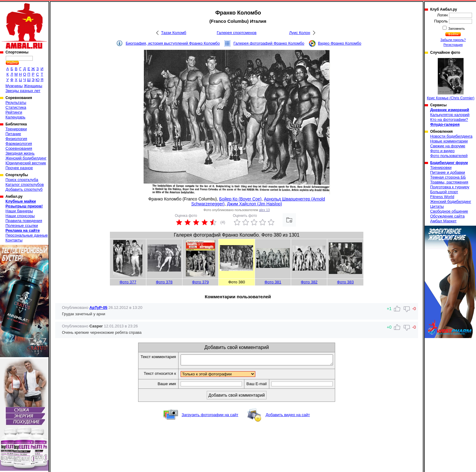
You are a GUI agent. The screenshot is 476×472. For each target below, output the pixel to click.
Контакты (14, 240)
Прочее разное (19, 168)
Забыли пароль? (453, 40)
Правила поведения (24, 221)
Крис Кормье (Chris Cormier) (451, 79)
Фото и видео (442, 151)
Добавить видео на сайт (288, 417)
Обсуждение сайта (447, 216)
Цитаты (437, 206)
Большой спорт (444, 192)
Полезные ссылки (22, 226)
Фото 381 (273, 282)
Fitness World (442, 197)
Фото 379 (201, 282)
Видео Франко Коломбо (340, 43)
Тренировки (16, 129)
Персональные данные (27, 235)
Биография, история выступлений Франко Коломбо (173, 43)
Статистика (16, 107)
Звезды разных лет (23, 91)
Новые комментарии (449, 141)
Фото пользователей (449, 156)
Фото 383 (345, 282)
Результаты (16, 103)
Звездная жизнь (20, 153)
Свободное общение (449, 211)
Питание (13, 134)
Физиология (16, 139)
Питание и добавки (448, 172)
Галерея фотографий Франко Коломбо (269, 43)
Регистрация (453, 45)
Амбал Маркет (443, 221)
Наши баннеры (19, 211)
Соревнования (19, 148)
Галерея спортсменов (237, 33)
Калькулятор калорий (450, 115)
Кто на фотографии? (449, 120)
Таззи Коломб (174, 33)
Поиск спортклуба (22, 180)
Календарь (15, 117)
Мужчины (14, 86)
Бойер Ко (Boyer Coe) (240, 199)
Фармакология (19, 144)
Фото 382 (309, 282)
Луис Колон (299, 33)
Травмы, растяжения (449, 182)
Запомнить (456, 29)
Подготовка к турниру (450, 187)
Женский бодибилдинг (26, 158)
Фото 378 (164, 282)
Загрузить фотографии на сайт (210, 417)
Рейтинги (14, 112)
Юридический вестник (26, 163)
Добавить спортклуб (24, 189)
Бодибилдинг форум (449, 163)
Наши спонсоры (20, 216)
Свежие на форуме (448, 146)
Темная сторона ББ (448, 177)
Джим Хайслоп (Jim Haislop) (255, 204)
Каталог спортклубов (25, 185)
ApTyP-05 (99, 308)
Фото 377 (128, 282)
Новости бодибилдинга (451, 136)
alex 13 (264, 210)
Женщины (33, 86)
